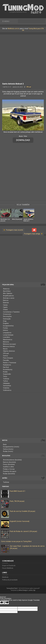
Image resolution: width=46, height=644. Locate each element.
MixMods (5, 579)
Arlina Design (23, 592)
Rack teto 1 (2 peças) (5, 220)
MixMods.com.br (13, 28)
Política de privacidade (10, 581)
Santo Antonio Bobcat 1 (28, 220)
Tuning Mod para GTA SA (33, 29)
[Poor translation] (6, 604)
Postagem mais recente (14, 230)
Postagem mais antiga (32, 234)
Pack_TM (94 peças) (17, 503)
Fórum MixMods (8, 570)
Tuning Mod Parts (12, 590)
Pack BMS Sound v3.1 (18, 493)
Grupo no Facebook (9, 567)
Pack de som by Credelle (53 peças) (23, 513)
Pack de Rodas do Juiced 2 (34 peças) (23, 533)
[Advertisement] (23, 57)
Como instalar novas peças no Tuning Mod (16, 543)
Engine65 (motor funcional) (20, 523)
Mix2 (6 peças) (17, 219)
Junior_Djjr (32, 592)
